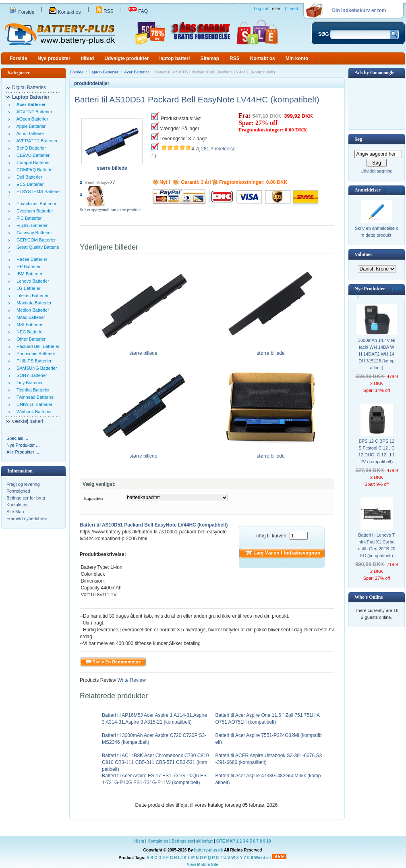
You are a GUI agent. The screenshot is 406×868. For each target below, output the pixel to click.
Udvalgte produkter (126, 58)
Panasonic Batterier (35, 354)
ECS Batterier (29, 184)
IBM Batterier (28, 274)
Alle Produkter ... (23, 452)
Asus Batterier (29, 133)
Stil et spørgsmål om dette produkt (110, 210)
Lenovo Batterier (32, 281)
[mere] (393, 190)
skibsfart (204, 841)
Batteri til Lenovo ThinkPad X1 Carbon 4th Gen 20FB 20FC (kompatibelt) (377, 545)
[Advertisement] (377, 103)
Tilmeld (291, 8)
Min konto (297, 58)
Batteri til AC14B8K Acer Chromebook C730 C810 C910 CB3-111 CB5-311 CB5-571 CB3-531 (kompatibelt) (155, 762)
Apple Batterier (30, 126)
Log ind (261, 8)
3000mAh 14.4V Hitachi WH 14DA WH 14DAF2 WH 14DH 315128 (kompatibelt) (377, 354)
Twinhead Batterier (34, 397)
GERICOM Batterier (35, 240)
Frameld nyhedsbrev (27, 518)
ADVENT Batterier (33, 112)
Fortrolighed (18, 491)
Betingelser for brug (26, 498)
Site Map (15, 512)
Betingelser (182, 841)
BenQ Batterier (30, 148)
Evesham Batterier (34, 211)
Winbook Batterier (33, 412)
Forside (22, 12)
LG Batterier (27, 288)
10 (268, 841)
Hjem (139, 841)
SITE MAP (225, 841)
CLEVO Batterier (32, 155)
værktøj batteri (28, 421)
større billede (144, 351)
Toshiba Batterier (32, 390)
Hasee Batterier (31, 259)
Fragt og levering (23, 484)
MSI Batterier (28, 325)
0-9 (250, 858)
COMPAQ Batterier (34, 170)
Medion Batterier (32, 310)
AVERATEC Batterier (36, 141)
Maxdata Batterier (33, 303)
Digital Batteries (29, 87)
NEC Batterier (29, 332)
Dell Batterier (28, 177)
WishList (263, 858)
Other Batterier (30, 339)
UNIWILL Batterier (33, 404)
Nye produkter (54, 58)
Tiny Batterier (28, 383)
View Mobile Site (203, 865)
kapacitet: (94, 498)
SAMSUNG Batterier (35, 368)
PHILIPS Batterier (33, 361)
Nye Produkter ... (23, 445)
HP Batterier (27, 266)
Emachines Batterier (35, 204)
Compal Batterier (32, 162)
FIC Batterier (28, 218)
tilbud (88, 58)
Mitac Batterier (30, 317)
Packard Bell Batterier (37, 346)
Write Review (131, 680)
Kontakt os (65, 12)
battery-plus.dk (209, 850)
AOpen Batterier (31, 119)
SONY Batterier (31, 375)
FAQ (138, 11)
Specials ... (17, 438)
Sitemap (210, 58)
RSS (105, 11)
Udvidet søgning (377, 171)
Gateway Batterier (33, 233)
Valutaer (363, 254)
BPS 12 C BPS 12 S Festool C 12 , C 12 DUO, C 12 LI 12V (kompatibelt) (377, 451)
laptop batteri (174, 58)
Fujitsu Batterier (31, 225)
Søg (358, 139)
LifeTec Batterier (31, 296)
